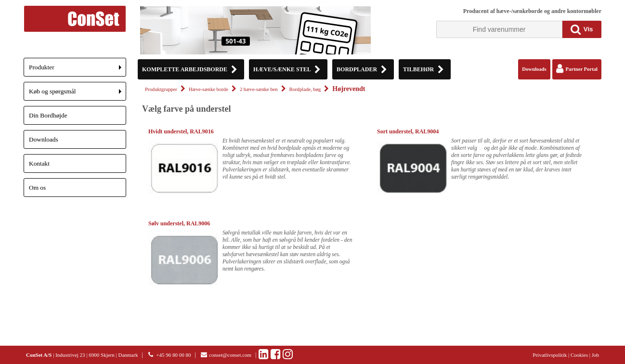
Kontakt (39, 163)
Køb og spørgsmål (78, 94)
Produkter (78, 70)
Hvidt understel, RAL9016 (181, 131)
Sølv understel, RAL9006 (179, 223)
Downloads (44, 139)
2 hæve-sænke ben (259, 89)
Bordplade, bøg (305, 89)
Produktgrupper (161, 89)
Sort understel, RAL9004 (408, 131)
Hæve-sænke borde (208, 89)
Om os (37, 188)
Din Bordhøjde (48, 115)
